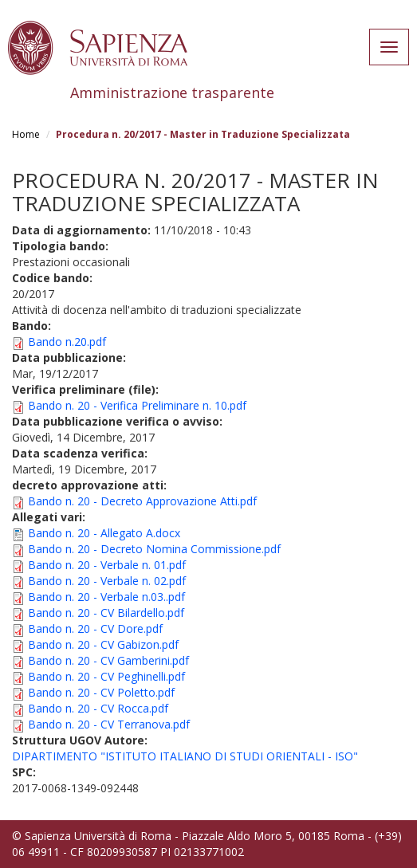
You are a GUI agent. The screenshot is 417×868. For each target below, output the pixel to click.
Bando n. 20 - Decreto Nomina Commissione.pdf (154, 549)
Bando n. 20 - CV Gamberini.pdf (108, 660)
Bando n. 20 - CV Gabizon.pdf (103, 644)
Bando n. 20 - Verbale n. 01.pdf (107, 565)
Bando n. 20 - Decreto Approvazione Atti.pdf (142, 501)
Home (26, 134)
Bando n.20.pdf (67, 342)
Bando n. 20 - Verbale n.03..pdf (106, 597)
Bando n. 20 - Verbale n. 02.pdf (107, 581)
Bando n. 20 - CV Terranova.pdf (109, 724)
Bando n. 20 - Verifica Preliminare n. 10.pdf (137, 405)
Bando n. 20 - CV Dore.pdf (95, 628)
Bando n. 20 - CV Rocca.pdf (98, 708)
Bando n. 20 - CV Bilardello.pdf (106, 613)
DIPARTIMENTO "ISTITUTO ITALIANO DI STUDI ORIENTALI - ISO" (185, 756)
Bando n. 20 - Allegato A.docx (104, 533)
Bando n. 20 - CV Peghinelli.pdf (106, 676)
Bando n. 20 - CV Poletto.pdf (101, 692)
